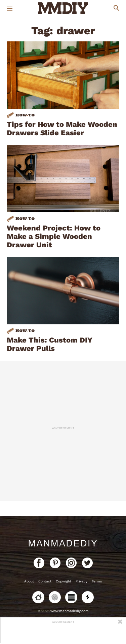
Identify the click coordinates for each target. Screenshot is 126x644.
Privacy (81, 581)
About (29, 581)
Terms (97, 581)
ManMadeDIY (63, 543)
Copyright (64, 581)
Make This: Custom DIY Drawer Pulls (50, 344)
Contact (45, 581)
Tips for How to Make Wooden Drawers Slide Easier (62, 129)
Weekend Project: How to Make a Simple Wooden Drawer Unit (54, 236)
